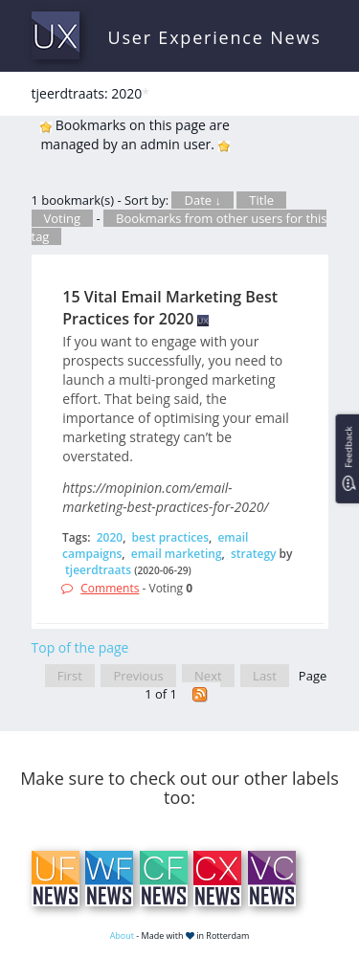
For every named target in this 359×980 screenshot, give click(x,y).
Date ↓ (202, 200)
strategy (253, 554)
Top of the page (80, 647)
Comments (110, 588)
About (122, 935)
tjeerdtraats (98, 570)
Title (261, 200)
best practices (170, 537)
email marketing (177, 554)
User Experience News (215, 37)
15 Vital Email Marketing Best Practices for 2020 (170, 308)
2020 (110, 537)
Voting (63, 218)
